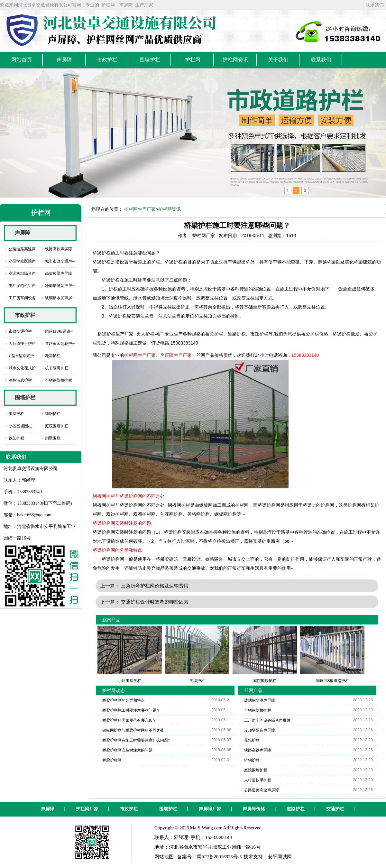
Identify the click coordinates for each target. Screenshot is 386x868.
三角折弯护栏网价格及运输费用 (155, 586)
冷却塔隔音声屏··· (60, 286)
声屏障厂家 (210, 809)
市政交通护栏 (20, 331)
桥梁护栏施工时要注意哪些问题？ (131, 710)
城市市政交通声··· (60, 261)
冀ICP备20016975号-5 (219, 857)
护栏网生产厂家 (140, 209)
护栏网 (108, 5)
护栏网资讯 (170, 209)
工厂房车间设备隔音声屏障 (267, 720)
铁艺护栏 (16, 438)
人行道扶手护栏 (22, 344)
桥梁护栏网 (112, 760)
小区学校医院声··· (24, 261)
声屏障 (126, 5)
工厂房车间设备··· (24, 298)
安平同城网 (280, 857)
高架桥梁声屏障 (59, 273)
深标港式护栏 (20, 380)
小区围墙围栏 (20, 426)
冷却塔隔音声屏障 (260, 730)
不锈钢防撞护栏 (59, 380)
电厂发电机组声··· (24, 286)
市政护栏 (25, 315)
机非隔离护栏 (57, 368)
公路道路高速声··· (24, 249)
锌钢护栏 (53, 414)
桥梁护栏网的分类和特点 (117, 550)
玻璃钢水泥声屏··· (60, 298)
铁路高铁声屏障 (59, 249)
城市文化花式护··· (24, 368)
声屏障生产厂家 (176, 355)
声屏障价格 (254, 809)
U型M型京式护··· (23, 356)
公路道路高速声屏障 (262, 790)
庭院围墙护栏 (57, 426)
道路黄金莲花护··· (60, 344)
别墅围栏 (53, 438)
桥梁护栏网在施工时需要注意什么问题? (136, 740)
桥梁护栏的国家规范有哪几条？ (129, 720)
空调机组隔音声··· (24, 273)
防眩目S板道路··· (59, 331)
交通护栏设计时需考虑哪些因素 (155, 602)
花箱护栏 (53, 356)
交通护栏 (335, 809)
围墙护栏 (25, 397)
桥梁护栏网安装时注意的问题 (122, 523)
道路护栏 (296, 809)
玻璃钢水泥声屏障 (260, 700)
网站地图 (164, 857)
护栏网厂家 (87, 809)
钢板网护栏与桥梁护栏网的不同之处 (129, 496)
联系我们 (375, 5)
